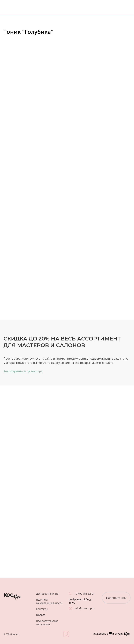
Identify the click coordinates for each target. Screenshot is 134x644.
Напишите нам (116, 598)
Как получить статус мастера (23, 371)
